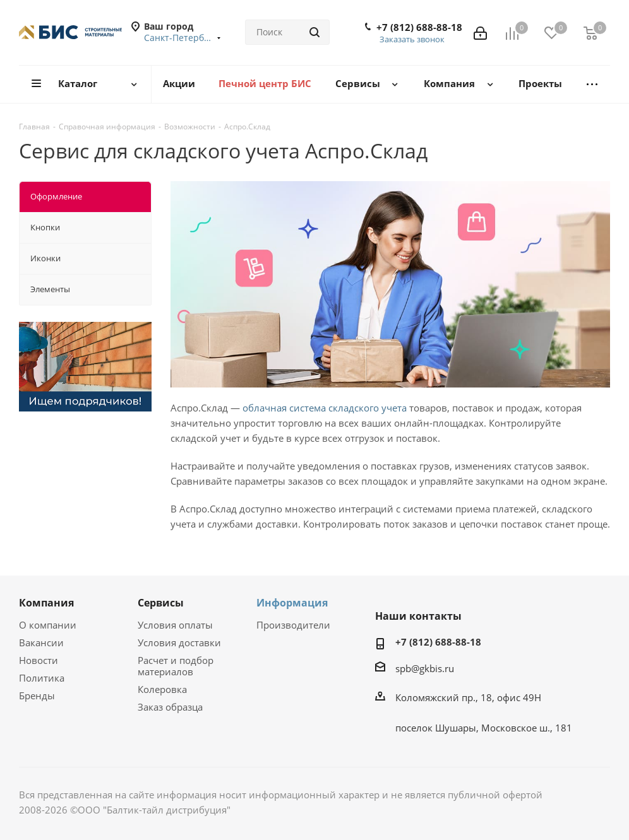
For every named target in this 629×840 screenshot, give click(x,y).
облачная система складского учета (325, 408)
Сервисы (161, 603)
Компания (46, 603)
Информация (292, 603)
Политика (42, 678)
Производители (293, 625)
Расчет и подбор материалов (176, 666)
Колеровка (162, 689)
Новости (39, 660)
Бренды (37, 695)
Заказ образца (170, 707)
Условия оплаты (175, 625)
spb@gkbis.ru (425, 668)
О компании (48, 625)
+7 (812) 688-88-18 (419, 27)
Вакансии (41, 642)
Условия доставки (179, 642)
